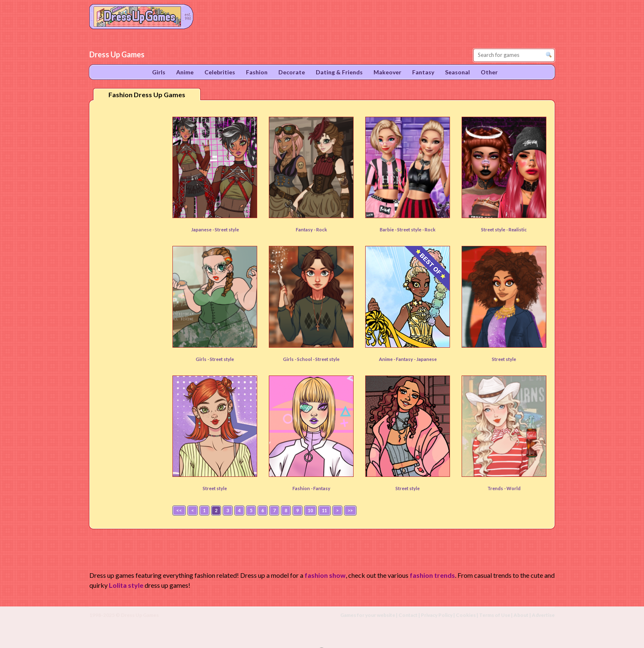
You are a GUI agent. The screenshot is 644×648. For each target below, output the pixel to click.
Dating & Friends (339, 72)
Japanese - (203, 229)
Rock (322, 229)
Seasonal (457, 72)
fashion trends (432, 575)
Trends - (497, 488)
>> (350, 510)
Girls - (203, 359)
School (305, 359)
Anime (185, 72)
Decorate (292, 72)
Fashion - (303, 488)
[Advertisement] (129, 236)
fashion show (325, 575)
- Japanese (425, 359)
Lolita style (126, 585)
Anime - (387, 359)
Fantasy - (306, 229)
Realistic (518, 229)
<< (179, 510)
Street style (227, 229)
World (514, 488)
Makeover (387, 72)
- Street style (326, 359)
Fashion (257, 72)
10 (310, 510)
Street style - (495, 229)
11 (324, 510)
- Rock (429, 229)
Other (489, 72)
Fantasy (405, 359)
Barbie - (388, 229)
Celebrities (220, 72)
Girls (159, 72)
